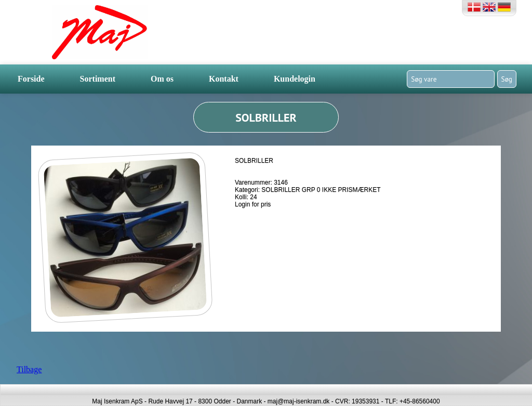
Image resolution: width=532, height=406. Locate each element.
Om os (162, 79)
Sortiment (98, 79)
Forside (31, 79)
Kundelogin (295, 79)
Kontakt (224, 79)
